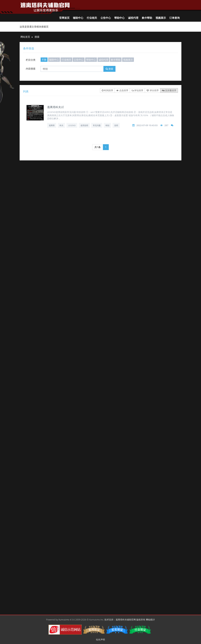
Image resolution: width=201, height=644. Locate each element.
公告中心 (106, 18)
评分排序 (152, 90)
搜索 (110, 69)
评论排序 (137, 90)
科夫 (61, 125)
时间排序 (107, 90)
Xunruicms (64, 620)
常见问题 (97, 125)
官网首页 (64, 18)
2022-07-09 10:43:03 (147, 125)
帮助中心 (119, 18)
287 (166, 125)
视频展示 (161, 18)
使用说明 (84, 125)
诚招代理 (133, 18)
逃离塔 (52, 125)
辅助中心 (78, 18)
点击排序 (122, 90)
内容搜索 (31, 69)
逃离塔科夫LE (55, 107)
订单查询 (174, 18)
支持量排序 (169, 90)
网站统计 (150, 620)
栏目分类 (31, 60)
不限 (44, 60)
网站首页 (25, 37)
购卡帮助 (147, 18)
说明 (116, 125)
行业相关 (92, 18)
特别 (107, 125)
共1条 (98, 147)
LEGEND (72, 125)
